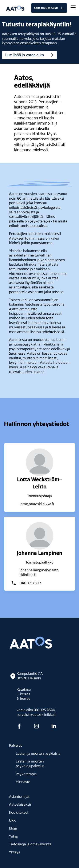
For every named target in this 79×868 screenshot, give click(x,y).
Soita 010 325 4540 (49, 8)
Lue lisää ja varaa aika (30, 55)
